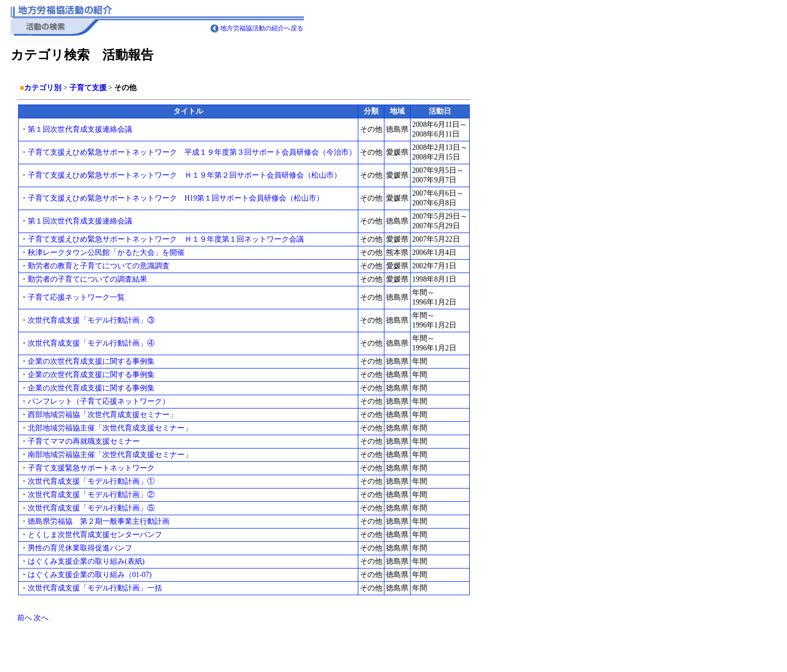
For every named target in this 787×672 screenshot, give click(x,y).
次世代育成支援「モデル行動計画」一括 (95, 588)
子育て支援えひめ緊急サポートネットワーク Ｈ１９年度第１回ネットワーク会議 (166, 239)
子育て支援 (88, 88)
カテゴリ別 (43, 88)
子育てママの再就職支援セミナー (84, 441)
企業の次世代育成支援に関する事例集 (91, 361)
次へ (41, 618)
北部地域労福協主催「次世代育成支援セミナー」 (110, 428)
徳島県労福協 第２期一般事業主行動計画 (99, 521)
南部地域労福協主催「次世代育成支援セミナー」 (110, 455)
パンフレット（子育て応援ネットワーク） (99, 401)
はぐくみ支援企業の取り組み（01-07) (90, 575)
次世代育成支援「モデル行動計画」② (91, 495)
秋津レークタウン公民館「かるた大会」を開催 (106, 253)
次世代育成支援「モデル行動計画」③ (91, 320)
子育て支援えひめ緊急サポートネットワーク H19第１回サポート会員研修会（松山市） (176, 198)
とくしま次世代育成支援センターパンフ (95, 535)
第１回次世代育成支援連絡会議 (80, 129)
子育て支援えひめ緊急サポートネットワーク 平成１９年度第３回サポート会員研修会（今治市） (192, 152)
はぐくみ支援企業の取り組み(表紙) (86, 561)
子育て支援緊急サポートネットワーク (91, 468)
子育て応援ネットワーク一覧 (76, 297)
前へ (25, 618)
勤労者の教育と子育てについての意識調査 (99, 266)
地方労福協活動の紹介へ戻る (262, 28)
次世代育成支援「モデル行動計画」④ (91, 343)
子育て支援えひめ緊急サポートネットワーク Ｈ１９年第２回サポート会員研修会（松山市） (184, 175)
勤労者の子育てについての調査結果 (87, 279)
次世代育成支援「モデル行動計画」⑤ (91, 508)
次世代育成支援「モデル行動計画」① (91, 481)
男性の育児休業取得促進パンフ (80, 548)
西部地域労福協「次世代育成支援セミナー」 (102, 415)
